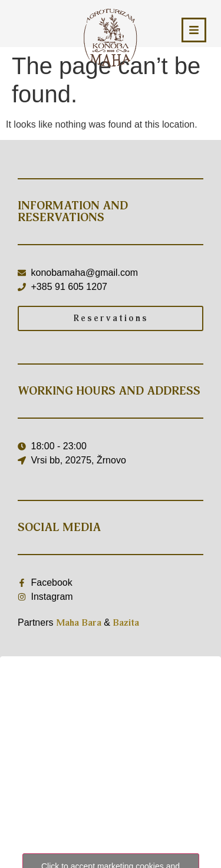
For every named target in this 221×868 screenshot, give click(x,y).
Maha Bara (79, 623)
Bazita (126, 623)
